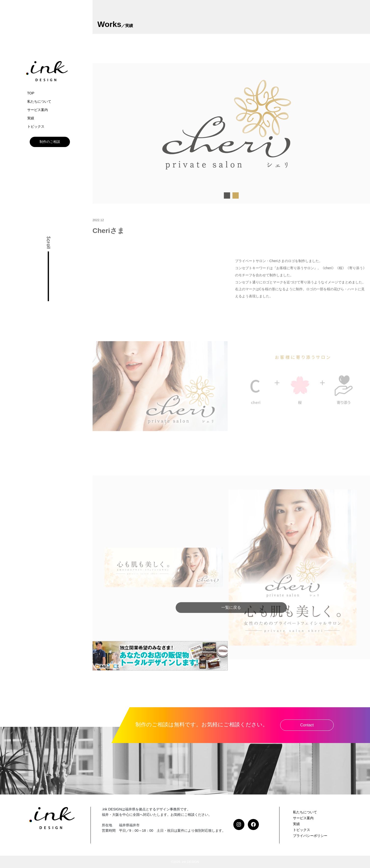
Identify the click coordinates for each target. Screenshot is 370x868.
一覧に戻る (231, 614)
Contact (307, 725)
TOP (31, 93)
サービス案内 (38, 110)
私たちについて (39, 101)
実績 (31, 118)
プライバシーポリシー (310, 836)
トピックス (36, 126)
